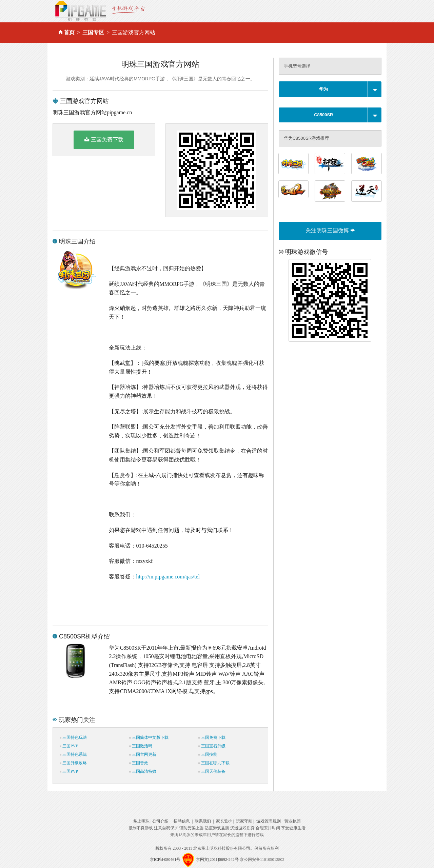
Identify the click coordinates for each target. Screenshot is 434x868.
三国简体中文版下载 (149, 737)
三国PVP (69, 771)
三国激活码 (141, 746)
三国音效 (139, 763)
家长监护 (224, 821)
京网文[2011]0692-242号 (217, 860)
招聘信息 (182, 821)
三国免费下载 (104, 139)
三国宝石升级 (212, 746)
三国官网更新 (143, 754)
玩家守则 (244, 821)
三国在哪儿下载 (214, 763)
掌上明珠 (141, 821)
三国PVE (69, 746)
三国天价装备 (212, 771)
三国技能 (208, 754)
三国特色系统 (73, 754)
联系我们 (203, 821)
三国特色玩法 (73, 737)
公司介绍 (160, 821)
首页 (69, 32)
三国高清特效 (143, 771)
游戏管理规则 (269, 821)
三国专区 (93, 32)
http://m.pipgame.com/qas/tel (168, 577)
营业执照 (293, 821)
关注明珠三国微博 (330, 230)
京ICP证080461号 (165, 860)
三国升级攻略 (73, 763)
